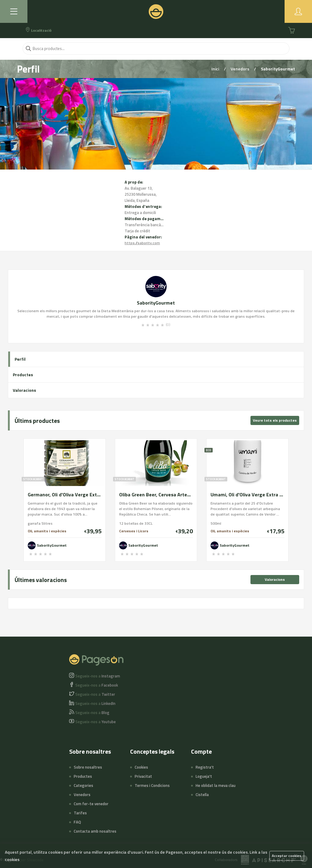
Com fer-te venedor (91, 804)
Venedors (240, 69)
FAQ (77, 822)
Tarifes (80, 813)
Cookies (141, 767)
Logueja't (204, 776)
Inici (216, 69)
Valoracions (24, 390)
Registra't (205, 767)
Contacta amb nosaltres (95, 831)
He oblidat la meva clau (216, 785)
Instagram (98, 676)
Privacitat (143, 776)
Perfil (20, 359)
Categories (83, 785)
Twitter (95, 694)
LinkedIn (95, 703)
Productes (23, 375)
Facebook (97, 685)
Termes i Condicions (152, 785)
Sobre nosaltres (88, 767)
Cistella (202, 795)
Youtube (96, 722)
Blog (92, 713)
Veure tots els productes (275, 420)
